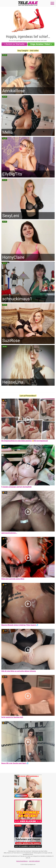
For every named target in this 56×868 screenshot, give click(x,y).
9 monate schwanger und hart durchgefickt (16, 487)
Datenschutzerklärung (22, 861)
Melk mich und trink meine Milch (13, 579)
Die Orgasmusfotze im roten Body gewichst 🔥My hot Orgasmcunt (25, 441)
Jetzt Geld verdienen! (34, 861)
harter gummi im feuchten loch (12, 717)
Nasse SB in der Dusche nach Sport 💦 (15, 763)
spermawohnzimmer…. (9, 533)
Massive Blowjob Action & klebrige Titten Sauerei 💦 (20, 625)
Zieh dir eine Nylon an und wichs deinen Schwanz (19, 671)
